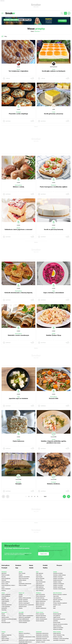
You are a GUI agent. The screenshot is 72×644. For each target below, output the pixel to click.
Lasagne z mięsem (40, 642)
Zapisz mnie (44, 554)
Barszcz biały (39, 580)
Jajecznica (4, 573)
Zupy (54, 291)
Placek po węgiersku (6, 635)
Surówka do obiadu (58, 573)
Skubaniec (4, 610)
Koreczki (4, 621)
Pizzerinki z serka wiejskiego (18, 114)
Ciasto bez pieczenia (6, 605)
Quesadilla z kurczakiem (59, 640)
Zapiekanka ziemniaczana (42, 637)
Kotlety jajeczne (57, 633)
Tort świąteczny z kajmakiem (18, 71)
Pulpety (21, 575)
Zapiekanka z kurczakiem (42, 635)
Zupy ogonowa (40, 573)
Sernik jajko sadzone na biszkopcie (54, 71)
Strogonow (4, 637)
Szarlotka (4, 598)
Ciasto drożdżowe (6, 596)
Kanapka (18, 484)
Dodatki (45, 565)
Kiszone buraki (57, 622)
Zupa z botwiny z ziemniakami (54, 293)
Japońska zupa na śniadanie (18, 398)
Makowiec (4, 603)
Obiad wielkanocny (41, 596)
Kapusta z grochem (58, 600)
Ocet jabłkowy (57, 616)
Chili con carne (5, 640)
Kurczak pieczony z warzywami (26, 605)
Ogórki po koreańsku (58, 628)
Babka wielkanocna (41, 601)
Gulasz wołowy (5, 638)
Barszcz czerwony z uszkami (60, 594)
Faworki (3, 616)
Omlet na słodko (6, 575)
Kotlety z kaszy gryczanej (25, 598)
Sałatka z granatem (58, 587)
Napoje (31, 565)
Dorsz (20, 582)
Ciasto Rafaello (5, 601)
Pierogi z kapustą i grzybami (60, 603)
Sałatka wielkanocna (41, 608)
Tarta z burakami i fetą (59, 635)
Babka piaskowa (40, 605)
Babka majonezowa (41, 617)
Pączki (3, 614)
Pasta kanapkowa (6, 578)
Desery (18, 69)
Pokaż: (36, 31)
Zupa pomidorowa (40, 589)
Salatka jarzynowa (58, 580)
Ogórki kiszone (57, 617)
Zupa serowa (39, 584)
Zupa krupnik (39, 577)
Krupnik (21, 596)
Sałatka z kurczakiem (58, 578)
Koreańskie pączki (6, 622)
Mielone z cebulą (18, 187)
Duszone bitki (54, 398)
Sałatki (54, 334)
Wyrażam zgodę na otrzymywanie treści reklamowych (50, 550)
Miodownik (4, 608)
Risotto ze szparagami (24, 603)
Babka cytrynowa (40, 603)
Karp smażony (57, 601)
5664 (45, 496)
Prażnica (4, 590)
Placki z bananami (6, 589)
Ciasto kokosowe (18, 441)
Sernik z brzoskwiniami (24, 621)
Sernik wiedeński (23, 622)
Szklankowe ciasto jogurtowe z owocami (18, 229)
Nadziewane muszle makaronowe (27, 640)
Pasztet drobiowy (40, 598)
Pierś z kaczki (22, 573)
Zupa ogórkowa (40, 587)
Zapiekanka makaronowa (25, 584)
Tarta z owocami (40, 614)
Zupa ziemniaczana (41, 582)
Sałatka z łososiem (58, 577)
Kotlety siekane (22, 580)
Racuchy (4, 577)
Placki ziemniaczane (24, 578)
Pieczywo (59, 565)
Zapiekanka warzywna (42, 638)
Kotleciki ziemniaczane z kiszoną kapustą (18, 293)
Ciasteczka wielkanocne (42, 600)
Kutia (54, 606)
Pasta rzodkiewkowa (24, 619)
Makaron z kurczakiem (24, 577)
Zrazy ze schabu (23, 585)
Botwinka (21, 614)
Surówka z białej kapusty (59, 589)
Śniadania (54, 185)
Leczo (3, 633)
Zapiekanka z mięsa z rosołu (43, 640)
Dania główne (18, 185)
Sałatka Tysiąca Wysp (54, 335)
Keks (54, 608)
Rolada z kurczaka (58, 637)
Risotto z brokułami (23, 601)
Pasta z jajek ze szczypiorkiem (26, 616)
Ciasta (54, 69)
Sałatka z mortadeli (58, 585)
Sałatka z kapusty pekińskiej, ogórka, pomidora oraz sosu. (54, 442)
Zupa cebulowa (40, 590)
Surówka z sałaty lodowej (59, 575)
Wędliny (45, 568)
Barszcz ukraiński (40, 578)
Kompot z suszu (57, 605)
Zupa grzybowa (57, 598)
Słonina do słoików (58, 629)
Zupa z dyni (39, 575)
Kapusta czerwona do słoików (60, 624)
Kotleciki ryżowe (23, 606)
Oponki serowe (5, 617)
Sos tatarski (39, 606)
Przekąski (18, 112)
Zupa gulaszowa (40, 585)
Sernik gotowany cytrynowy (54, 114)
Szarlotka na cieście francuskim (9, 619)
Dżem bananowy (57, 626)
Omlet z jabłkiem (6, 582)
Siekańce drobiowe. (54, 484)
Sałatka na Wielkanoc (59, 584)
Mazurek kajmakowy (41, 616)
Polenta (21, 608)
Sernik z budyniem (6, 594)
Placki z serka (5, 584)
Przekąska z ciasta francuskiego (61, 638)
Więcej (26, 555)
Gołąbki (21, 594)
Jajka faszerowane (40, 594)
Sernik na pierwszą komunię (54, 229)
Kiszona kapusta (57, 614)
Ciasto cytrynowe (6, 606)
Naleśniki (4, 580)
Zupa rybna (56, 596)
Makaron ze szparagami (25, 617)
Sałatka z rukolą (57, 582)
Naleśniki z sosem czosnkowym (18, 335)
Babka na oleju (5, 600)
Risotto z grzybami (23, 600)
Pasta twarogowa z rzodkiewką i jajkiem (54, 187)
